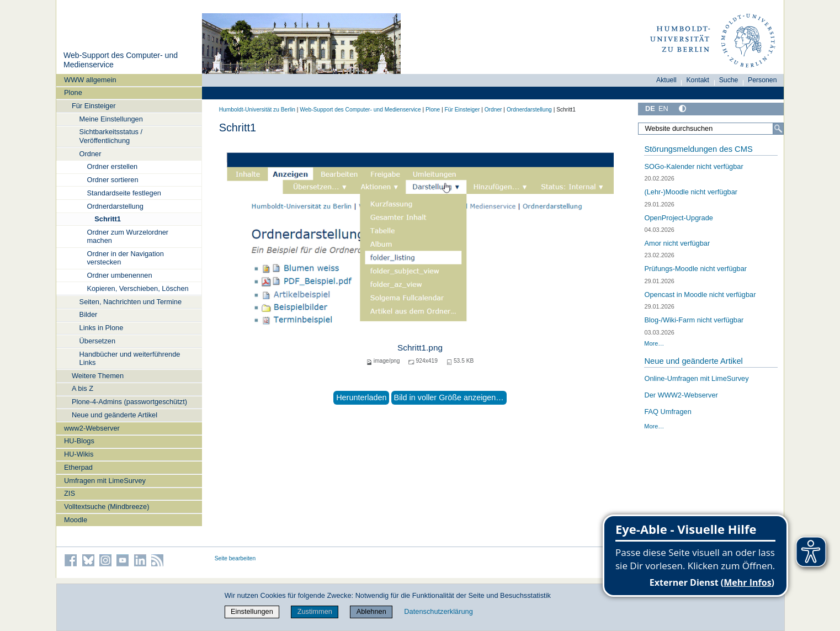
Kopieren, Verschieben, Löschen (137, 288)
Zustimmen (315, 611)
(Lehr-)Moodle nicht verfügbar (691, 192)
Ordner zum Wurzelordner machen (127, 236)
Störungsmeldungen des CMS (698, 149)
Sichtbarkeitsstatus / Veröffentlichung (111, 136)
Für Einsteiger (94, 106)
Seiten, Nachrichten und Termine (131, 302)
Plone (73, 92)
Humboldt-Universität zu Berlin (257, 110)
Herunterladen (361, 397)
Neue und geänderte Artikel (115, 415)
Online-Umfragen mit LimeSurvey (696, 378)
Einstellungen (252, 611)
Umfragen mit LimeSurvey (105, 481)
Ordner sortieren (112, 180)
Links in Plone (102, 328)
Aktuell (666, 80)
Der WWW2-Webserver (681, 395)
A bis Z (83, 388)
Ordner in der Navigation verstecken (125, 258)
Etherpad (78, 467)
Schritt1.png (420, 348)
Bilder (89, 314)
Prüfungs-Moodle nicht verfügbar (695, 269)
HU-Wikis (79, 454)
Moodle (76, 520)
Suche (729, 80)
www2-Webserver (92, 428)
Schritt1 (108, 219)
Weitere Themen (98, 376)
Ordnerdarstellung (115, 206)
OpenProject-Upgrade (678, 218)
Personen (762, 80)
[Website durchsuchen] (711, 129)
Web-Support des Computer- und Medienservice (360, 110)
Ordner (91, 154)
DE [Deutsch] (650, 108)
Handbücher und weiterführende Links (130, 358)
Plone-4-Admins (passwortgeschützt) (129, 402)
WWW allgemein (90, 80)
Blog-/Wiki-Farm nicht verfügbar (694, 320)
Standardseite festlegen (124, 193)
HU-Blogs (79, 441)
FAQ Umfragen (668, 412)
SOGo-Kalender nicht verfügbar (693, 166)
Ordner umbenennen (119, 275)
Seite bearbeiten (235, 558)
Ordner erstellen (112, 166)
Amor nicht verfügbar (677, 243)
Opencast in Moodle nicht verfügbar (700, 295)
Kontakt (698, 80)
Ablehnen (371, 611)
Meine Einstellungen (111, 119)
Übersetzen (97, 341)
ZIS (70, 493)
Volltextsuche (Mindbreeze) (107, 507)
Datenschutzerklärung (438, 611)
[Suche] (778, 129)
